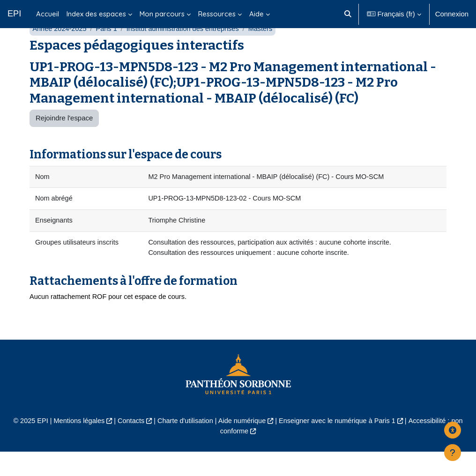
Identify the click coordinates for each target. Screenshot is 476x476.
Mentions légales (75, 446)
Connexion (452, 14)
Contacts (128, 446)
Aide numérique (242, 446)
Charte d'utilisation (184, 446)
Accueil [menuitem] (48, 14)
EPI (14, 14)
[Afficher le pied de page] (453, 453)
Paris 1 (108, 51)
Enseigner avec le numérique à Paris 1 (340, 446)
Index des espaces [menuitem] (96, 14)
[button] (348, 14)
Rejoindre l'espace (64, 140)
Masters (266, 51)
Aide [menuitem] (257, 14)
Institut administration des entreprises (187, 51)
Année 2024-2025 (60, 51)
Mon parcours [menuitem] (162, 14)
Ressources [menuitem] (217, 14)
